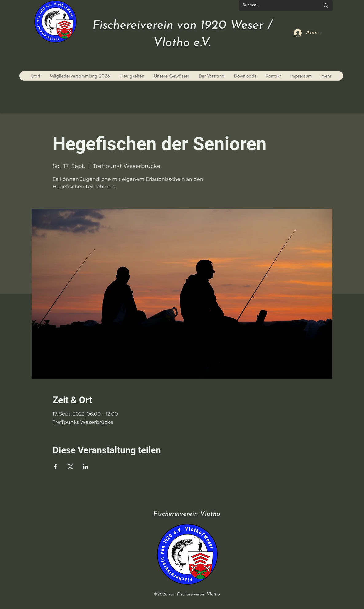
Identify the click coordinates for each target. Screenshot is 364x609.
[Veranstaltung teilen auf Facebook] (55, 467)
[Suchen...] (277, 5)
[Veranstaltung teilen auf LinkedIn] (86, 467)
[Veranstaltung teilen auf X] (70, 467)
